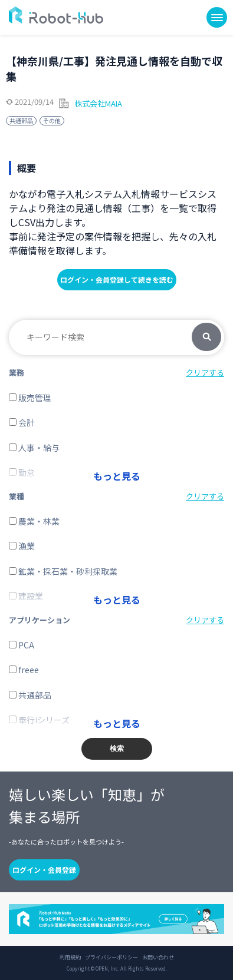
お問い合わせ (158, 958)
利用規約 (70, 958)
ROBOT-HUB (56, 15)
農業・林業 (34, 521)
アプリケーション (40, 620)
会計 (22, 422)
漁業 (22, 546)
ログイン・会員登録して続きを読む (117, 279)
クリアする (205, 373)
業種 (17, 496)
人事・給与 (34, 448)
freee (24, 670)
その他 (52, 120)
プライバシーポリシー (111, 958)
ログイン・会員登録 (44, 870)
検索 (206, 337)
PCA (22, 645)
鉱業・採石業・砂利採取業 (63, 571)
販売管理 (30, 398)
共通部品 (21, 120)
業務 (17, 373)
